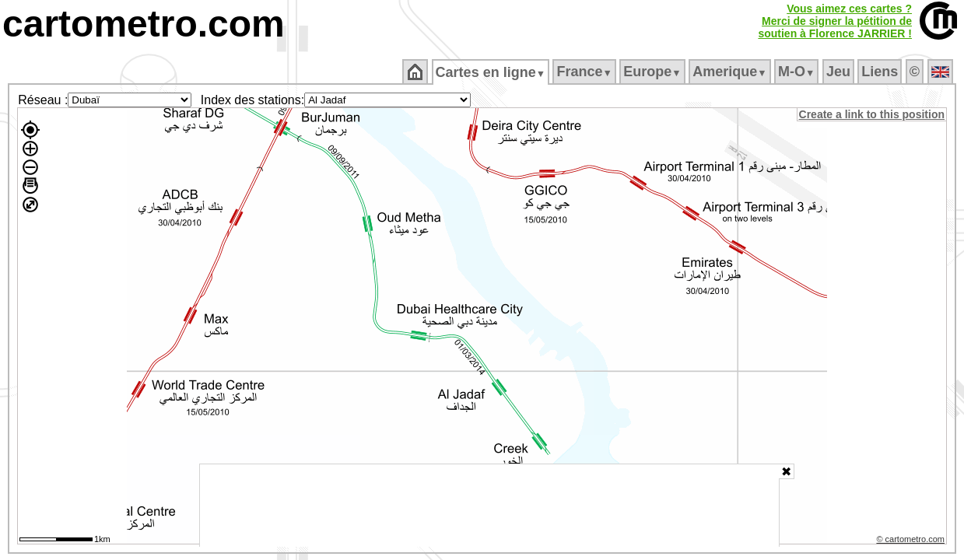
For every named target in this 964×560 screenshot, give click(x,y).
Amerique (731, 72)
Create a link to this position (873, 114)
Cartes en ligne (491, 72)
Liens (881, 72)
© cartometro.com (912, 541)
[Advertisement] (489, 506)
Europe (654, 72)
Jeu (839, 72)
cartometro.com (144, 24)
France (585, 72)
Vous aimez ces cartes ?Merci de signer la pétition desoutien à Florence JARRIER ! (835, 21)
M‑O (798, 72)
